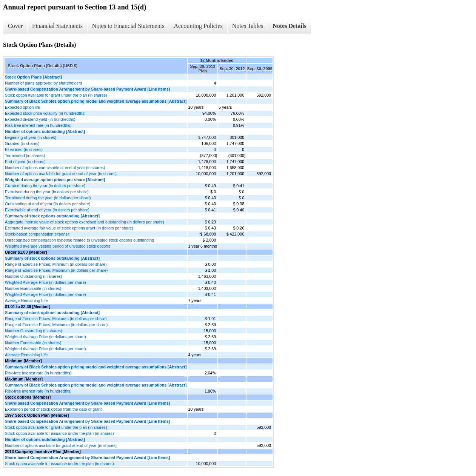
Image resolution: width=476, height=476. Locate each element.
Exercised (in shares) (24, 149)
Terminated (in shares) (25, 156)
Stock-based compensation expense (37, 234)
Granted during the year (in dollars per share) (45, 186)
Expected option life (22, 107)
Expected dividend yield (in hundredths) (40, 119)
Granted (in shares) (22, 143)
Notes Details (289, 26)
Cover (15, 26)
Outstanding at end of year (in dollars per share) (48, 204)
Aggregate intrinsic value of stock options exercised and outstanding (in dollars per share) (85, 222)
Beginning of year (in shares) (31, 137)
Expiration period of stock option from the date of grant (53, 409)
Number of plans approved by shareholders (43, 83)
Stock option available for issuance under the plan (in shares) (59, 433)
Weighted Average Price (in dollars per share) (45, 282)
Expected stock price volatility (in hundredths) (45, 113)
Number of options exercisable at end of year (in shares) (55, 168)
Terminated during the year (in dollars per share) (48, 198)
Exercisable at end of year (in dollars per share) (47, 210)
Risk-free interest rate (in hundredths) (38, 125)
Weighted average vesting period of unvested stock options (58, 246)
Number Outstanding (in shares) (34, 276)
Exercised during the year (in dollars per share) (47, 192)
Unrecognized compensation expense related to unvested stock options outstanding (79, 240)
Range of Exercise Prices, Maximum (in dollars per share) (56, 270)
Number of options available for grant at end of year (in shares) (61, 174)
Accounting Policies (198, 26)
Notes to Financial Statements (128, 26)
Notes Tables (248, 26)
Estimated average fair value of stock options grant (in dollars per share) (69, 228)
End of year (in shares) (25, 162)
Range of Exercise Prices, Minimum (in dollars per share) (56, 264)
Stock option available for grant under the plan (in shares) (56, 95)
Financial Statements (57, 26)
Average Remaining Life (26, 300)
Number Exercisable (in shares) (33, 288)
